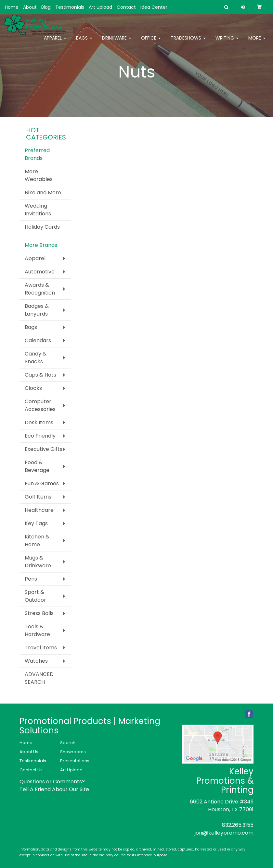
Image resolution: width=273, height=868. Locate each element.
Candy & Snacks (36, 358)
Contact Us (31, 770)
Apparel (55, 42)
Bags (84, 42)
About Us (29, 752)
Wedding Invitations (38, 210)
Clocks (33, 388)
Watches (36, 661)
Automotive (40, 272)
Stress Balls (39, 613)
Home (12, 7)
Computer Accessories (40, 405)
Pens (31, 579)
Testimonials (70, 7)
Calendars (38, 340)
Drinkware (117, 42)
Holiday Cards (42, 227)
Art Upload (100, 7)
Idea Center (154, 7)
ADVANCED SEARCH (39, 678)
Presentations (75, 761)
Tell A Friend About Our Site (54, 789)
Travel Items (41, 648)
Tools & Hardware (37, 630)
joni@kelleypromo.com (224, 833)
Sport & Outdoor (35, 596)
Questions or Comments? (52, 782)
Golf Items (38, 497)
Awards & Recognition (40, 289)
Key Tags (36, 523)
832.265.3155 (238, 825)
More (257, 42)
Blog (46, 7)
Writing (227, 42)
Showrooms (73, 752)
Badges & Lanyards (37, 310)
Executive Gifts (44, 449)
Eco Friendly (40, 436)
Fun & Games (42, 483)
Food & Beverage (37, 466)
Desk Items (39, 422)
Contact (126, 7)
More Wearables (39, 175)
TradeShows (188, 42)
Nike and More (43, 193)
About (30, 7)
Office (151, 42)
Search (68, 743)
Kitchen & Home (37, 541)
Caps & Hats (40, 375)
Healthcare (39, 510)
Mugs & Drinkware (38, 562)
